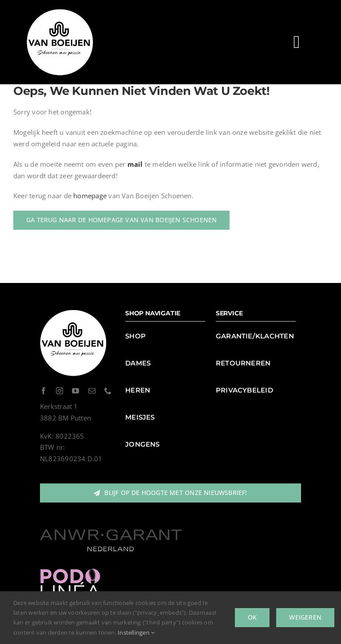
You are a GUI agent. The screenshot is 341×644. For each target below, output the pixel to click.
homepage (90, 196)
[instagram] (59, 391)
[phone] (108, 391)
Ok (252, 617)
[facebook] (44, 391)
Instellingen (136, 632)
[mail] (92, 391)
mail (135, 164)
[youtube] (75, 391)
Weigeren (305, 617)
